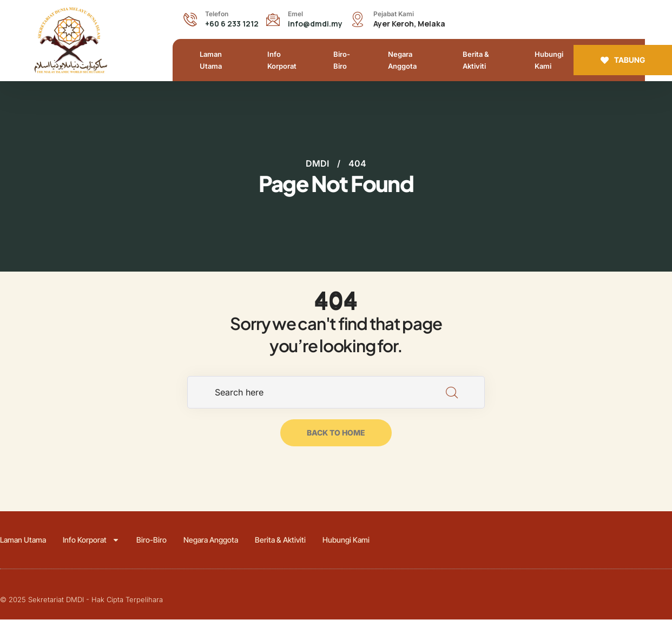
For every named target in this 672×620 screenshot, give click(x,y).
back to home (336, 433)
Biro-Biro (342, 60)
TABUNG (623, 60)
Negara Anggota (402, 60)
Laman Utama (211, 60)
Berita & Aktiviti (476, 60)
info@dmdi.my (315, 24)
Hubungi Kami (549, 60)
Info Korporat (282, 60)
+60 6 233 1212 (232, 24)
